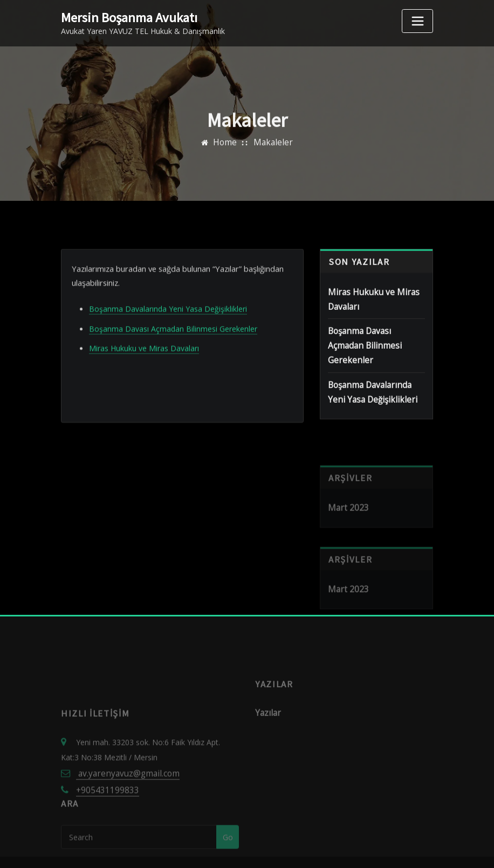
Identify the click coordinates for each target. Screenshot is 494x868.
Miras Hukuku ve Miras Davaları (144, 379)
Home (228, 152)
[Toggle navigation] (417, 21)
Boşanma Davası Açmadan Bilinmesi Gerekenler (173, 360)
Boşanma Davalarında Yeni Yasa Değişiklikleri (168, 341)
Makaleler (272, 152)
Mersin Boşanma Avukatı (124, 17)
